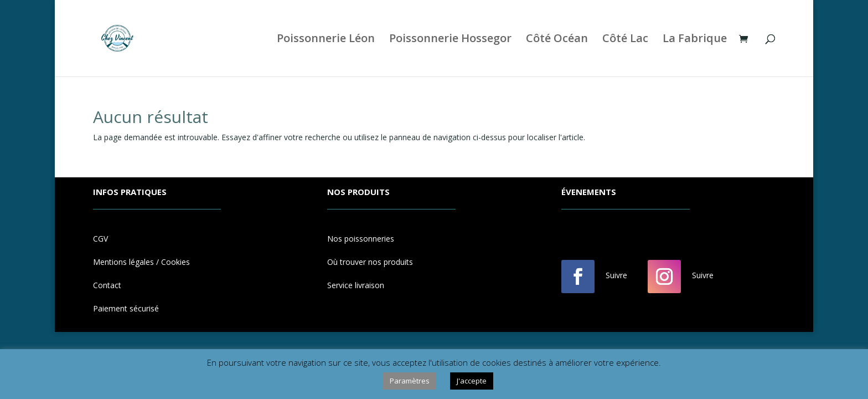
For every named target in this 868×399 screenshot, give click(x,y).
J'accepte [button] (472, 381)
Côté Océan (557, 40)
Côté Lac (625, 40)
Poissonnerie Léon (326, 40)
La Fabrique (695, 40)
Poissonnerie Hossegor (450, 40)
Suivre (616, 275)
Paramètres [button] (410, 381)
